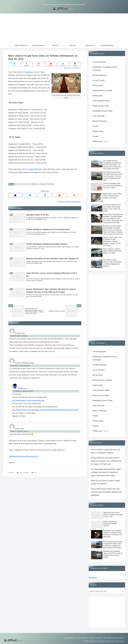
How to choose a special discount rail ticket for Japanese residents (105, 451)
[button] (123, 591)
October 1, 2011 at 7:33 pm (19, 432)
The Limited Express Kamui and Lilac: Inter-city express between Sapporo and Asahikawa (106, 492)
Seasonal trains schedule (102, 91)
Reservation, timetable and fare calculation (105, 69)
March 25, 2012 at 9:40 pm (19, 337)
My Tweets (93, 578)
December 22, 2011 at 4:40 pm (20, 366)
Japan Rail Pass (35, 169)
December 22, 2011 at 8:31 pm (23, 392)
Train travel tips (99, 116)
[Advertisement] (64, 28)
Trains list (90, 638)
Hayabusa (28, 72)
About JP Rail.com (100, 121)
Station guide (98, 96)
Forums (96, 126)
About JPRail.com (67, 638)
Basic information (80, 638)
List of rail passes (99, 62)
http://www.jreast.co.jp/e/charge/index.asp (28, 401)
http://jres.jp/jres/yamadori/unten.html (24, 457)
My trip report (98, 85)
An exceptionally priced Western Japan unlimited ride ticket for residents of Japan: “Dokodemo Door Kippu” (106, 472)
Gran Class (27, 184)
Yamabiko (51, 184)
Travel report (107, 638)
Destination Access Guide (103, 111)
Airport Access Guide (101, 106)
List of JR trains (99, 80)
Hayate (43, 184)
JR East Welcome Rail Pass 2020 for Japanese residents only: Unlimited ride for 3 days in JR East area (106, 461)
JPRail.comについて (101, 141)
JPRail (20, 389)
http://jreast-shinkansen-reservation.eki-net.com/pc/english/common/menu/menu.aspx (45, 411)
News (11, 184)
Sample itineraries (100, 75)
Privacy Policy (98, 131)
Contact (96, 136)
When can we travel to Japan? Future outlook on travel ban (105, 482)
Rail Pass (98, 638)
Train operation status (101, 101)
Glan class (18, 184)
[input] (107, 591)
